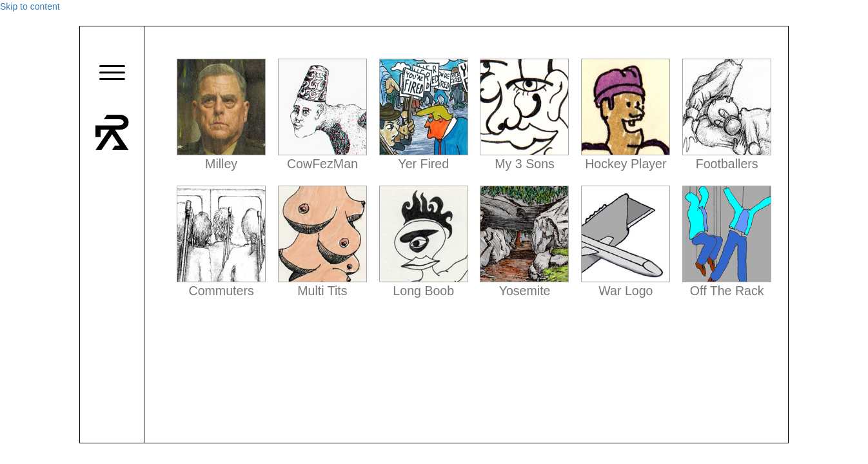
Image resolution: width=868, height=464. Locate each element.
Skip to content (30, 6)
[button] (112, 73)
